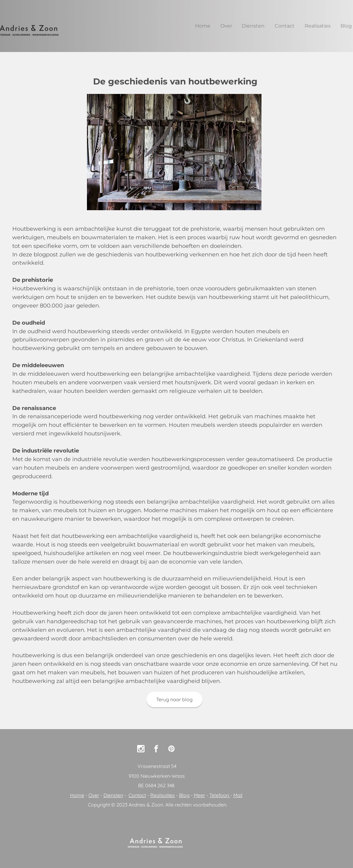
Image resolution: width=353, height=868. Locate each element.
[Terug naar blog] (174, 700)
